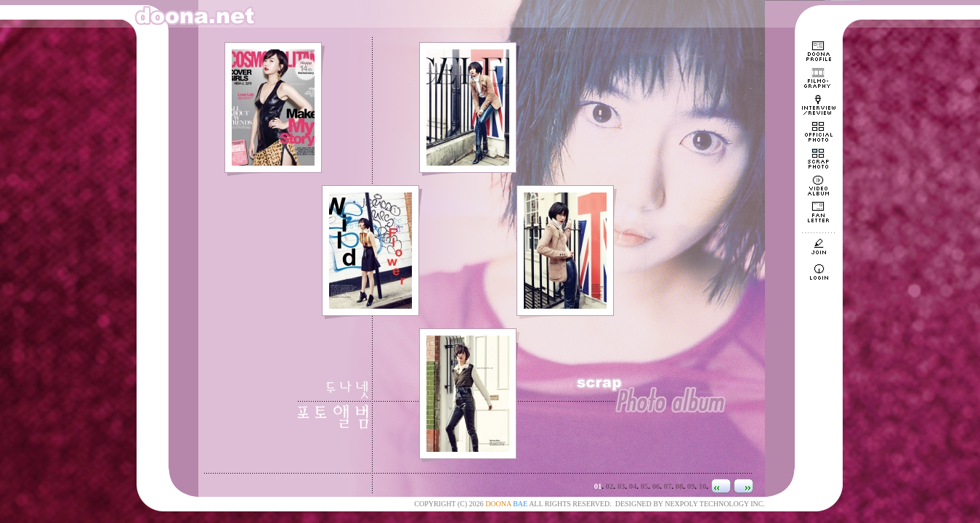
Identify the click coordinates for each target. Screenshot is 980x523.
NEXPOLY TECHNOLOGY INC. (715, 504)
